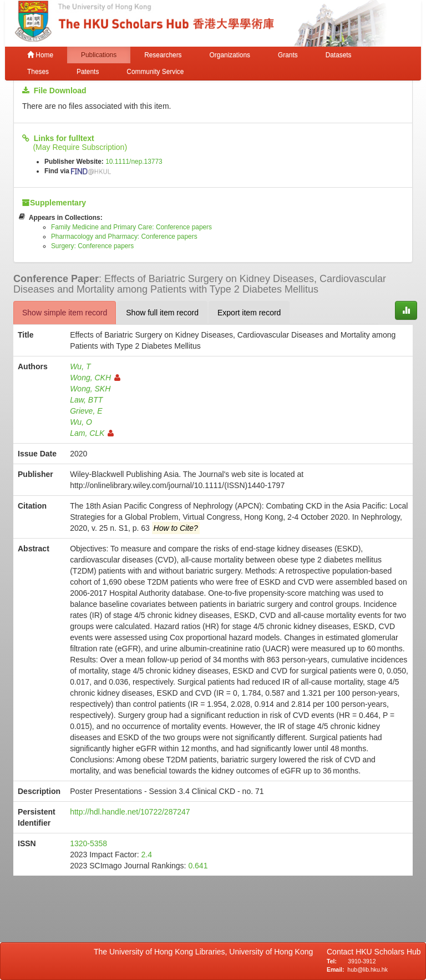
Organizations (230, 55)
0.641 (198, 866)
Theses (38, 72)
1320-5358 (88, 843)
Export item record (249, 313)
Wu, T (80, 366)
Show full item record (162, 313)
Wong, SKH (90, 389)
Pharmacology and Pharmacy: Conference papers (124, 237)
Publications (99, 55)
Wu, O (81, 422)
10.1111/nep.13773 (134, 162)
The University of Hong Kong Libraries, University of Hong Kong (206, 952)
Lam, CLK (92, 433)
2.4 (147, 855)
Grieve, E (86, 411)
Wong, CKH (95, 378)
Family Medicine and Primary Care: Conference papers (131, 227)
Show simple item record (65, 313)
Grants (288, 55)
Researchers (163, 55)
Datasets (339, 55)
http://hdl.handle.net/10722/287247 (130, 812)
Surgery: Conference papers (92, 246)
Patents (88, 72)
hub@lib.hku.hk (367, 969)
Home (40, 55)
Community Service (155, 72)
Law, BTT (86, 400)
